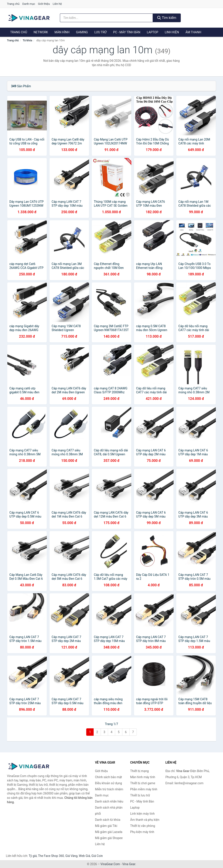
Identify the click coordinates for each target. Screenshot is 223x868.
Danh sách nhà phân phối (109, 811)
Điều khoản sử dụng (108, 783)
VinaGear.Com (110, 864)
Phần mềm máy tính (144, 789)
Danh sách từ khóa (108, 820)
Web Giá (84, 856)
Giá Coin (97, 856)
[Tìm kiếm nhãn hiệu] (106, 18)
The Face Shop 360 (51, 856)
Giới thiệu (44, 4)
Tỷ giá (33, 856)
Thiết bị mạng (139, 771)
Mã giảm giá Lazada (109, 832)
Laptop (152, 32)
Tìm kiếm (167, 18)
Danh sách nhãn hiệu (109, 801)
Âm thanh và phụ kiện (145, 820)
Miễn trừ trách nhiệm (109, 789)
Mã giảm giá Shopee (109, 838)
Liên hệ (57, 4)
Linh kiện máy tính (142, 814)
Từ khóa (27, 40)
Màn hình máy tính (143, 777)
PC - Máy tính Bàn (127, 32)
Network (41, 32)
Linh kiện (172, 32)
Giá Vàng (71, 856)
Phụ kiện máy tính (142, 832)
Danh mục (29, 4)
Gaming (82, 32)
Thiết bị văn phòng (143, 826)
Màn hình (62, 32)
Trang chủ (13, 4)
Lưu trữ (100, 32)
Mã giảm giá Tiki (106, 826)
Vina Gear (129, 864)
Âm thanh (193, 32)
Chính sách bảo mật (108, 777)
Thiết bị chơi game (143, 783)
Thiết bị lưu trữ (140, 795)
